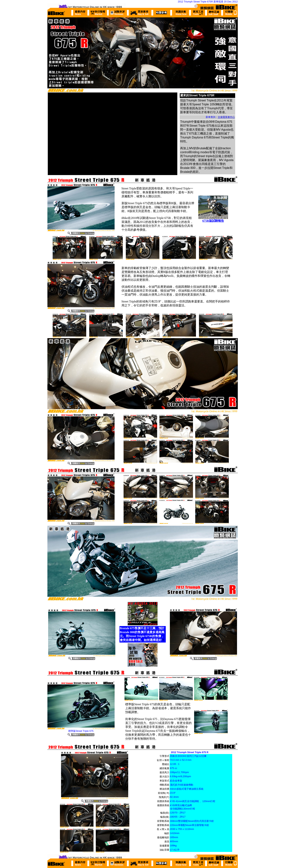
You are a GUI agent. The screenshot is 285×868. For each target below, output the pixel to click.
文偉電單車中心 (226, 117)
